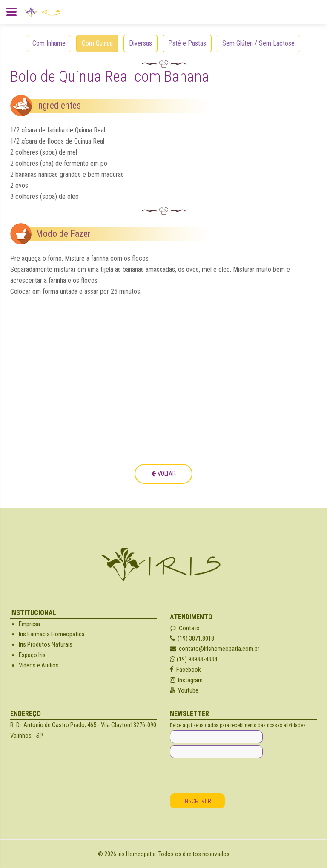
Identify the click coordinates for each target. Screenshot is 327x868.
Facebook (185, 670)
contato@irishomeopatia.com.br (215, 649)
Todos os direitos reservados (194, 854)
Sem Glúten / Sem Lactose (258, 43)
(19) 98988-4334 (194, 659)
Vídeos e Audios (39, 665)
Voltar (163, 474)
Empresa (29, 624)
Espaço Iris (32, 655)
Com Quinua (97, 43)
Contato (185, 628)
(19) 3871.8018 (192, 638)
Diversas (141, 43)
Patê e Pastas (187, 43)
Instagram (186, 680)
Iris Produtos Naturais (46, 644)
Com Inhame (49, 43)
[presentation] (235, 777)
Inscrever (197, 801)
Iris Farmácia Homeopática (52, 634)
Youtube (184, 690)
